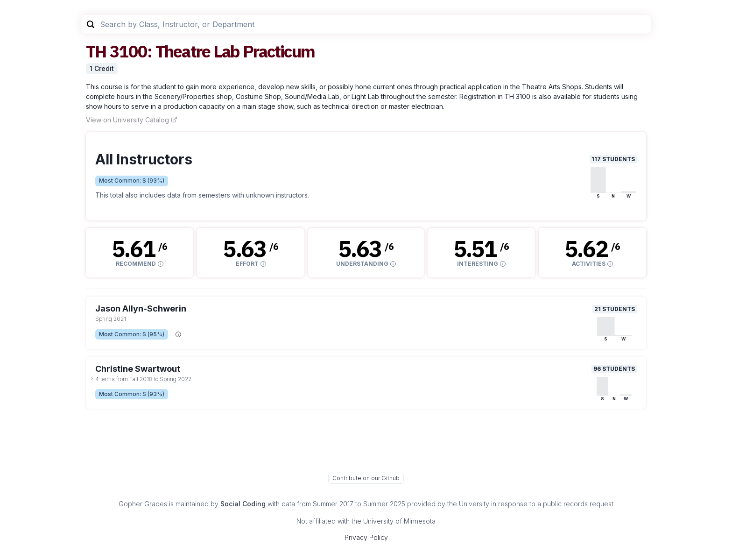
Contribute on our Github (366, 478)
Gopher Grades (143, 504)
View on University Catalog (132, 120)
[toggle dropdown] (92, 379)
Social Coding (243, 504)
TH (96, 51)
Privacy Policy (366, 537)
